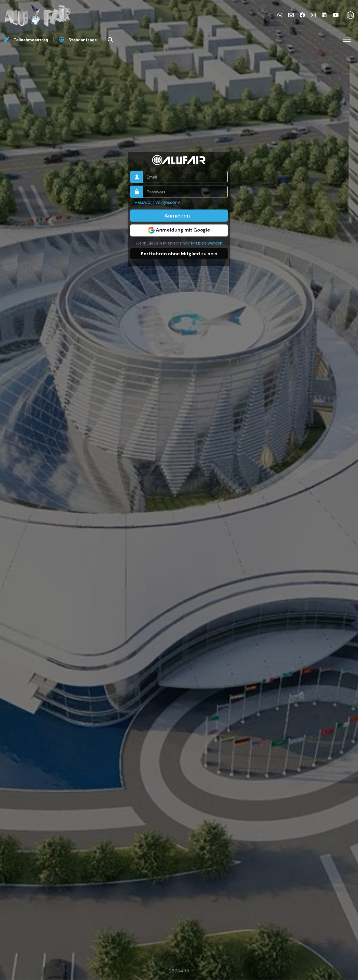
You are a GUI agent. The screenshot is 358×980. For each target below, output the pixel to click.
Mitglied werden (207, 243)
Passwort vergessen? (157, 202)
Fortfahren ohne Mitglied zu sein (179, 253)
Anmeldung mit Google (179, 230)
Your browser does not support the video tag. (179, 490)
